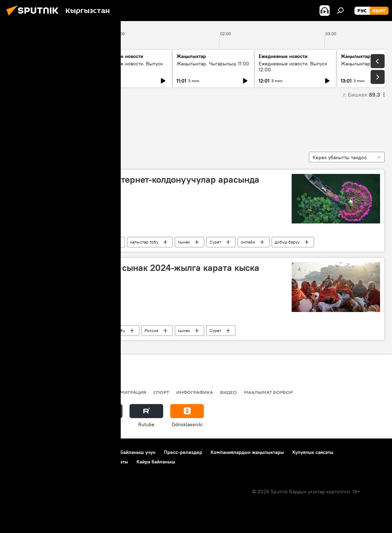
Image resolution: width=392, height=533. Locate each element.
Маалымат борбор (268, 392)
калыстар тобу (144, 242)
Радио (79, 392)
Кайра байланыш (156, 462)
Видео (228, 392)
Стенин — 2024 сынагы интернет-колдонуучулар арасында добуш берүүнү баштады (136, 185)
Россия (54, 242)
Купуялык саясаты (313, 452)
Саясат (54, 392)
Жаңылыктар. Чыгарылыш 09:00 (42, 67)
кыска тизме (31, 123)
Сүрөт (215, 242)
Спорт (161, 392)
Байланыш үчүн (138, 452)
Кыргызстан (23, 392)
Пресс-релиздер (183, 452)
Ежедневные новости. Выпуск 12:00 (293, 67)
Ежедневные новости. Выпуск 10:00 (129, 67)
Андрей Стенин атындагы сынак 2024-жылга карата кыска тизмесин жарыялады (136, 273)
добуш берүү (287, 242)
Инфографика (195, 392)
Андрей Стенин (96, 242)
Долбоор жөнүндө (28, 452)
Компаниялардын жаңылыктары (247, 452)
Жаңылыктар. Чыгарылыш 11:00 (213, 64)
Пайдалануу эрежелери (85, 452)
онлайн (248, 242)
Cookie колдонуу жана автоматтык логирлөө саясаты (68, 462)
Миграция (133, 392)
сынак (184, 242)
